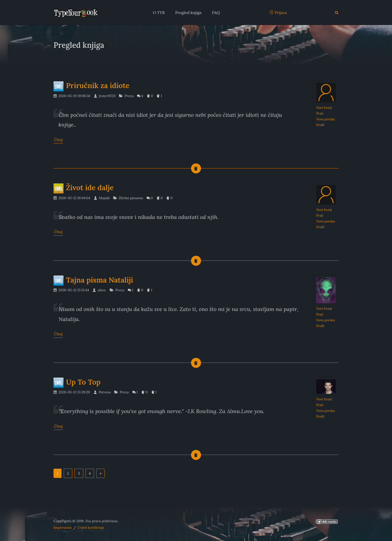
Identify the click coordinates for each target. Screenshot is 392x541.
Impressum (63, 527)
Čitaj (58, 140)
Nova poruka (326, 119)
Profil (320, 125)
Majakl (102, 198)
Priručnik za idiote (91, 85)
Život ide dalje (84, 188)
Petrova (102, 392)
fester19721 (105, 96)
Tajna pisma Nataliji (93, 280)
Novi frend (324, 108)
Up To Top (77, 382)
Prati (320, 113)
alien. (99, 290)
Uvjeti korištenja (91, 527)
